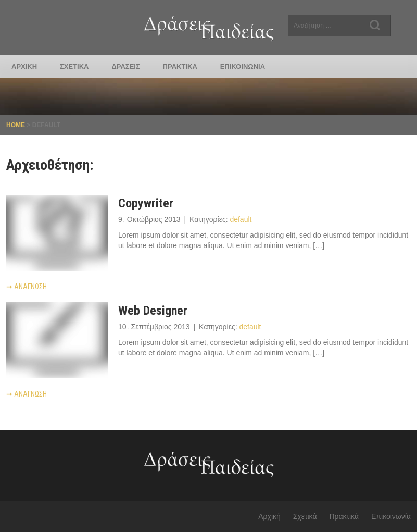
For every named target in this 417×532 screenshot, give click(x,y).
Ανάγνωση (27, 287)
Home (16, 125)
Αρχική (24, 66)
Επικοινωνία (243, 66)
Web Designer (153, 311)
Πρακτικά (180, 66)
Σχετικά (74, 66)
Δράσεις (125, 66)
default (241, 219)
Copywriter (146, 203)
